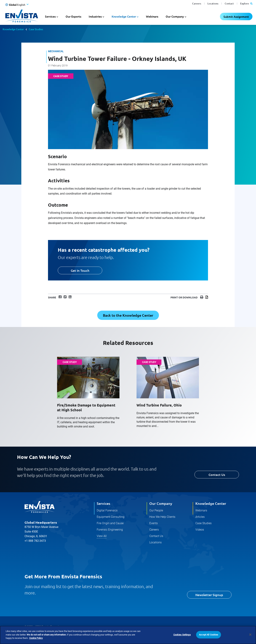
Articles (200, 517)
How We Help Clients (162, 517)
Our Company (161, 503)
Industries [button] (95, 16)
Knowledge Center (13, 29)
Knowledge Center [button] (124, 16)
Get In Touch (80, 270)
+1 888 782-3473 (35, 541)
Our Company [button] (175, 16)
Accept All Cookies (209, 635)
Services (103, 503)
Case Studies (36, 29)
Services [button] (50, 16)
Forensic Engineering (110, 530)
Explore (246, 3)
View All (102, 536)
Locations (213, 3)
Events (154, 523)
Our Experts (73, 16)
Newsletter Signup (209, 595)
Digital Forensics (107, 510)
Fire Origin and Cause (110, 523)
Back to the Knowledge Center (128, 315)
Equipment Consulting (111, 517)
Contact (229, 3)
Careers (197, 3)
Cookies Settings (182, 635)
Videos (200, 530)
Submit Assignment (236, 17)
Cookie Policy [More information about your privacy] (36, 638)
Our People (156, 510)
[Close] (250, 635)
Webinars (152, 16)
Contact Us (217, 475)
